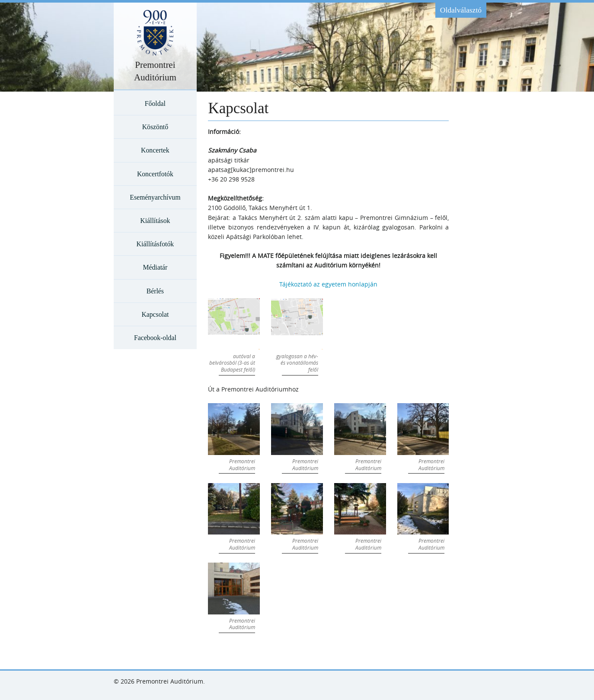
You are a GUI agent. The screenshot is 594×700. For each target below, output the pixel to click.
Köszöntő (155, 127)
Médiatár (155, 267)
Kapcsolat (155, 314)
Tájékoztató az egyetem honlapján (328, 284)
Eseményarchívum (155, 197)
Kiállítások (155, 221)
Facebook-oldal (155, 338)
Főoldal (155, 103)
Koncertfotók (155, 174)
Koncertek (155, 150)
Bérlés (155, 291)
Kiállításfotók (155, 244)
